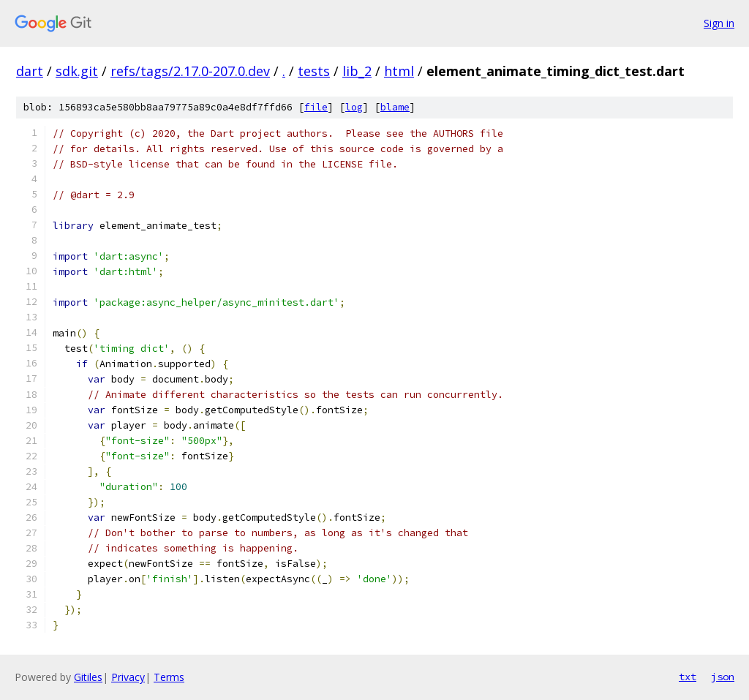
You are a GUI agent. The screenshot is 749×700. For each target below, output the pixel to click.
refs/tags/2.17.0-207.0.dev (190, 71)
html (399, 71)
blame (395, 107)
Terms (169, 677)
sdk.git (77, 71)
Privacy (128, 677)
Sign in (719, 23)
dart (30, 71)
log (354, 107)
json (723, 677)
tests (314, 71)
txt (688, 677)
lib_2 (357, 71)
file (316, 107)
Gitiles (88, 677)
